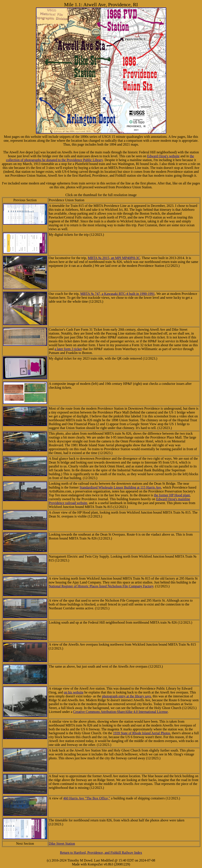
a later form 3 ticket (68, 349)
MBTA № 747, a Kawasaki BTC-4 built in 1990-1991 (118, 294)
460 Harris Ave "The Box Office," (87, 798)
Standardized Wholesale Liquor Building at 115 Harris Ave (120, 487)
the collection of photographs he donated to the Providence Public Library (100, 158)
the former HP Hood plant (172, 495)
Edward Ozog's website (163, 156)
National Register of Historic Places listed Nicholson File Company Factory (101, 586)
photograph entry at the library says (126, 696)
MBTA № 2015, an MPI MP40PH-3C (114, 258)
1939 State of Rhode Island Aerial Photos (142, 733)
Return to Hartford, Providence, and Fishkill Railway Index (101, 853)
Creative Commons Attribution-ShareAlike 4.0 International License (120, 712)
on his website (74, 692)
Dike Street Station (62, 844)
